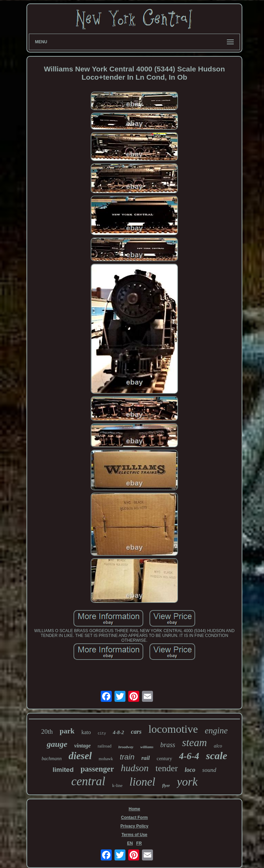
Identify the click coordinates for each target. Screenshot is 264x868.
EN (130, 843)
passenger (97, 769)
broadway (126, 747)
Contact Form (134, 818)
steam (195, 743)
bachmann (52, 759)
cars (136, 732)
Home (134, 809)
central (88, 781)
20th (47, 732)
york (187, 782)
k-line (117, 785)
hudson (135, 768)
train (127, 757)
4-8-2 (118, 732)
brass (168, 745)
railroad (104, 746)
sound (209, 770)
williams (147, 747)
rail (146, 758)
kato (86, 732)
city (102, 734)
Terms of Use (134, 835)
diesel (80, 756)
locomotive (173, 729)
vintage (82, 746)
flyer (166, 786)
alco (218, 746)
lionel (142, 782)
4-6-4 (189, 756)
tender (167, 768)
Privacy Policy (134, 826)
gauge (57, 744)
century (164, 758)
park (67, 731)
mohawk (106, 759)
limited (63, 770)
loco (190, 770)
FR (139, 843)
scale (217, 756)
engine (216, 730)
